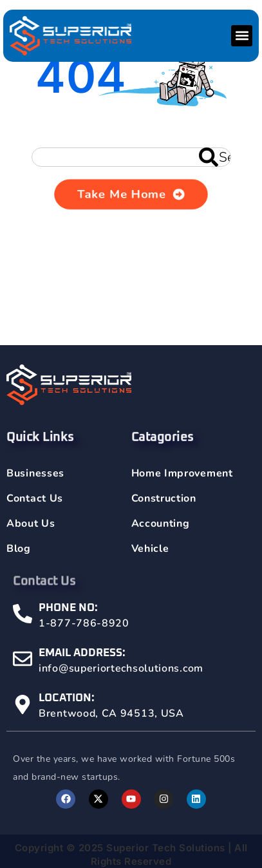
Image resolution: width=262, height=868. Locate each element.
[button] (242, 36)
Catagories (163, 445)
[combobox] (131, 157)
